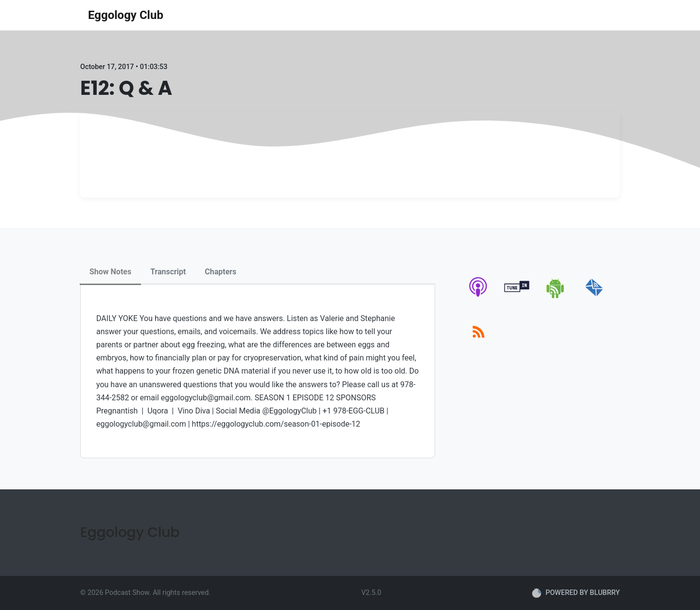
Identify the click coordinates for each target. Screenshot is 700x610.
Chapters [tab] (220, 272)
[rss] (479, 343)
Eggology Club (126, 15)
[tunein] (517, 296)
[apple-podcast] (479, 296)
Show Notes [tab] (110, 272)
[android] (556, 296)
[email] (594, 296)
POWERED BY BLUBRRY (576, 593)
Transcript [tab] (168, 272)
